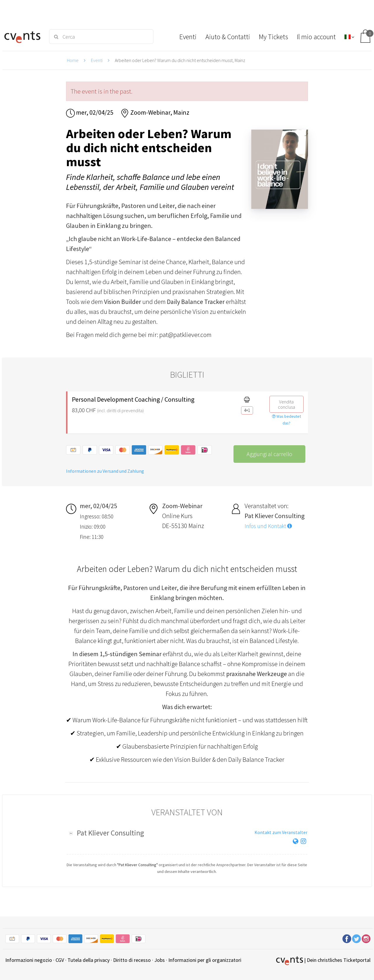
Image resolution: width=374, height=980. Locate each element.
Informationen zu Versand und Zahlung (105, 471)
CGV (60, 960)
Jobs (160, 960)
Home (73, 60)
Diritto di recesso (132, 960)
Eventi (97, 60)
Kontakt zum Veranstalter (281, 832)
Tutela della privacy (89, 960)
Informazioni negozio (29, 960)
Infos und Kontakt (268, 526)
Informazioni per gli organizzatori (205, 960)
